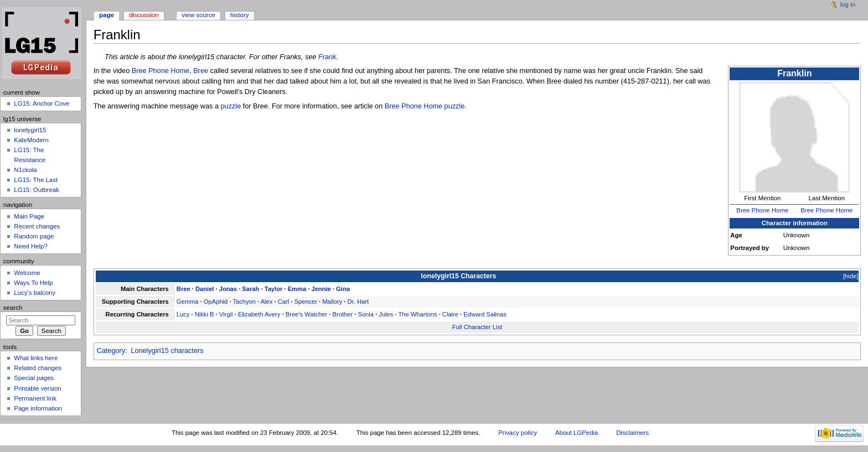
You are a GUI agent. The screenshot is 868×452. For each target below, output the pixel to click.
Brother (343, 314)
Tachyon (244, 302)
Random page (34, 236)
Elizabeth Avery (259, 314)
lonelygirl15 (30, 130)
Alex (267, 302)
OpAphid (216, 302)
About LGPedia (577, 433)
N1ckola (25, 170)
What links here (36, 358)
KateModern (31, 140)
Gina (343, 289)
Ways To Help (33, 283)
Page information (38, 408)
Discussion (144, 15)
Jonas (228, 289)
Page (107, 15)
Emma (297, 289)
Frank (327, 57)
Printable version (37, 388)
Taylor (274, 289)
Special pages (34, 378)
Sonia (366, 314)
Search (13, 308)
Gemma (188, 302)
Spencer (306, 302)
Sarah (250, 289)
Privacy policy (518, 433)
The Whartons (417, 314)
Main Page (29, 216)
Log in (848, 4)
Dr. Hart (358, 302)
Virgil (226, 314)
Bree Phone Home (762, 210)
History (240, 15)
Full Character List (477, 327)
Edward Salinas (485, 314)
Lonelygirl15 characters (167, 351)
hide (851, 276)
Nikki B (205, 314)
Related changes (38, 368)
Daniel (205, 289)
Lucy (183, 314)
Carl (283, 302)
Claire (450, 314)
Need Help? (31, 246)
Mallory (332, 302)
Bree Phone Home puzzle (425, 106)
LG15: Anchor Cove (42, 103)
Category (111, 351)
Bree (201, 71)
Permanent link (35, 398)
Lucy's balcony (35, 293)
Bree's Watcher (307, 314)
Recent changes (37, 226)
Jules (386, 314)
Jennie (321, 289)
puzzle (231, 106)
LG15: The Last (36, 180)
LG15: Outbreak (37, 190)
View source (198, 15)
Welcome (27, 273)
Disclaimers (632, 433)
